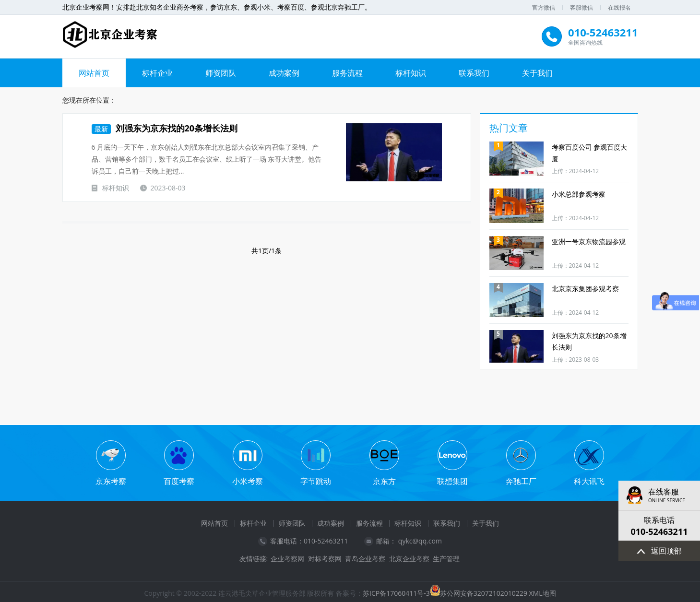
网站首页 (94, 73)
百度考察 (179, 481)
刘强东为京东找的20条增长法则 (165, 128)
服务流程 (347, 73)
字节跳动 (316, 481)
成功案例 (284, 73)
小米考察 (248, 481)
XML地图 (543, 593)
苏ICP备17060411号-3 (396, 593)
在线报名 (619, 7)
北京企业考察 (409, 559)
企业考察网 (287, 559)
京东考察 (111, 481)
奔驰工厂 (521, 481)
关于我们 (537, 73)
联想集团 (452, 481)
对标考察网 (325, 559)
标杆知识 (411, 73)
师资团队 (221, 73)
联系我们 (474, 73)
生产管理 (446, 559)
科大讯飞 (589, 481)
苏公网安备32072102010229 (484, 593)
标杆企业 (157, 73)
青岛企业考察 (365, 559)
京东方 (384, 481)
